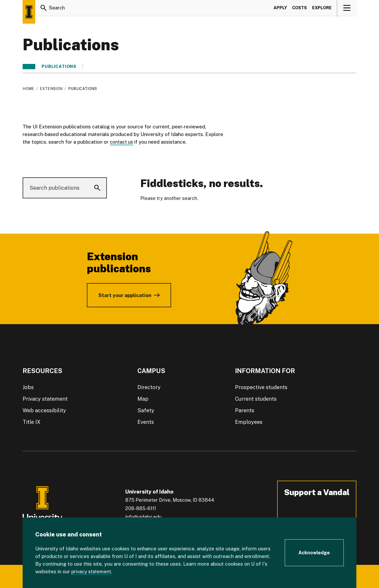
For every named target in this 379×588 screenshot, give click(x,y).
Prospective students (261, 387)
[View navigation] (347, 9)
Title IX (32, 422)
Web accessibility (44, 410)
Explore (322, 9)
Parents (245, 410)
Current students (256, 399)
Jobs (28, 387)
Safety (146, 410)
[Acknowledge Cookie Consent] (314, 553)
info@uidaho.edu (143, 517)
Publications (59, 67)
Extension (51, 89)
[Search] (44, 9)
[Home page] (29, 12)
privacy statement (92, 571)
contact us (122, 142)
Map (143, 399)
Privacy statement (45, 399)
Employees (249, 422)
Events (146, 422)
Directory (149, 387)
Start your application (125, 295)
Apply (280, 9)
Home (28, 89)
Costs (300, 9)
